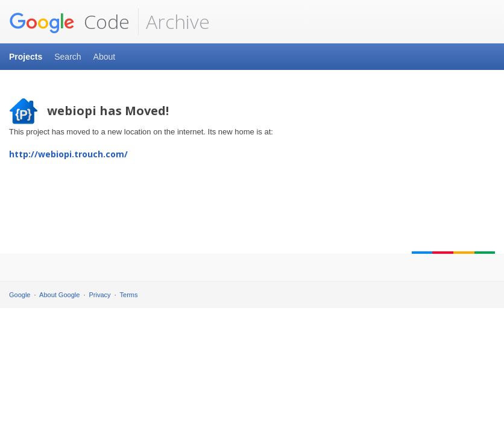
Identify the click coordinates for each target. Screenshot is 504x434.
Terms (129, 295)
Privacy (100, 295)
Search (68, 57)
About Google (59, 295)
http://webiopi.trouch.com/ (68, 154)
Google (20, 295)
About (105, 57)
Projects (26, 57)
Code (69, 22)
